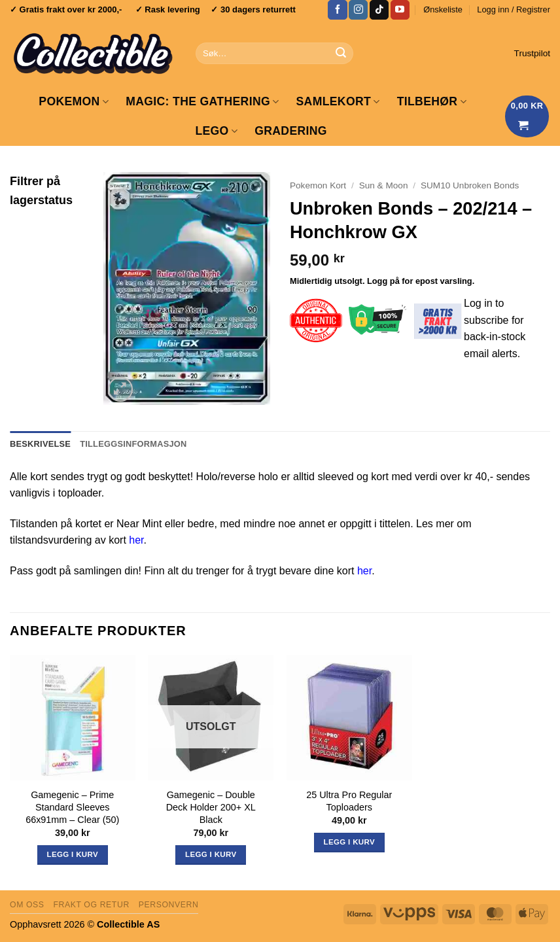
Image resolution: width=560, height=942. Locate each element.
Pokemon (74, 101)
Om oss (27, 905)
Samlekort (338, 101)
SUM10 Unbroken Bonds (470, 185)
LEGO (216, 131)
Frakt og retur (91, 905)
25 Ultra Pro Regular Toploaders (349, 801)
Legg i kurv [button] (73, 854)
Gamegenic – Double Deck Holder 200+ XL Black (211, 807)
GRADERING (291, 131)
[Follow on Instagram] (358, 10)
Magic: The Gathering (202, 101)
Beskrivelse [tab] (40, 444)
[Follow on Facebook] (337, 10)
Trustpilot (532, 53)
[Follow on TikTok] (379, 10)
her (136, 540)
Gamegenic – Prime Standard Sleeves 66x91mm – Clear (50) (72, 807)
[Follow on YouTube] (400, 10)
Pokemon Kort (318, 185)
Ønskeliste (443, 9)
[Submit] (341, 54)
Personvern (169, 905)
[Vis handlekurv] (527, 116)
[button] (514, 10)
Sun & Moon (384, 185)
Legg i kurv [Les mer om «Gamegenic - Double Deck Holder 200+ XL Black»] (211, 854)
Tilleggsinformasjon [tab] (133, 444)
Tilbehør (432, 101)
